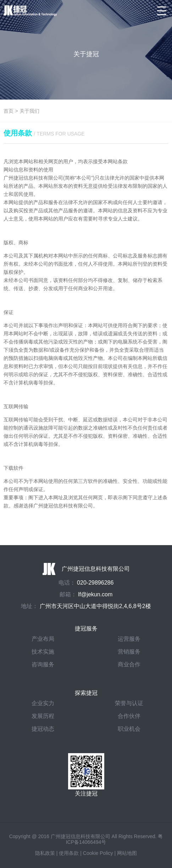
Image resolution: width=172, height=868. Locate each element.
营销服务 (129, 652)
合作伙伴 (129, 716)
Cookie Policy (98, 853)
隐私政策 (45, 853)
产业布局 (43, 639)
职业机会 (129, 729)
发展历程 (43, 716)
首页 (9, 111)
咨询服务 (43, 665)
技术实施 (43, 652)
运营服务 (129, 639)
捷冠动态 (43, 729)
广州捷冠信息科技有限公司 (86, 569)
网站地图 (127, 853)
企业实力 (43, 703)
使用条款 (69, 853)
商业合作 (129, 665)
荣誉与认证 (129, 703)
